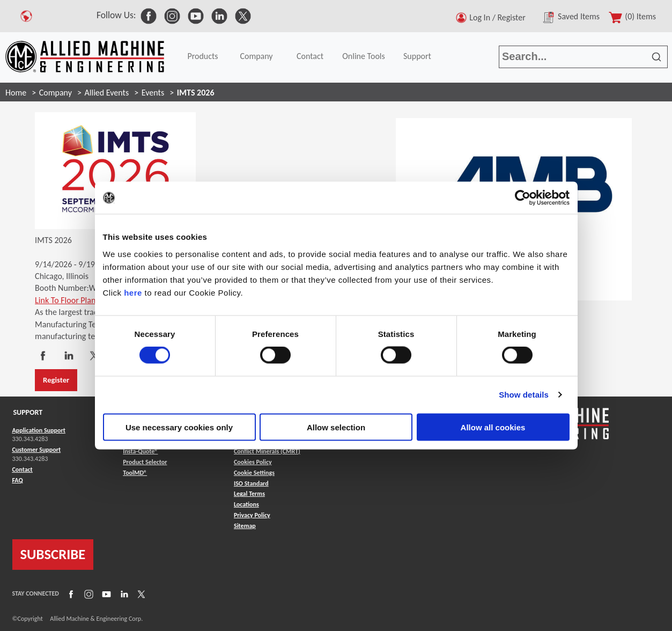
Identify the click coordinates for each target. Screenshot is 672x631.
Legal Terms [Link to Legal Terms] (249, 494)
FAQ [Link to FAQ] (18, 480)
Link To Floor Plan (65, 300)
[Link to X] (140, 593)
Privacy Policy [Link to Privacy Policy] (252, 515)
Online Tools (364, 56)
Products (202, 56)
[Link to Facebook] (70, 593)
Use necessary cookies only (179, 427)
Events (153, 93)
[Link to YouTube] (105, 593)
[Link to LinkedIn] (123, 593)
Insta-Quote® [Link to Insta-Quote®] (140, 451)
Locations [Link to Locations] (246, 504)
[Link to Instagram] (87, 593)
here (133, 292)
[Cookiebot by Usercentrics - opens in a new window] (523, 198)
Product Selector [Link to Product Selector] (145, 462)
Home (16, 93)
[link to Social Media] (149, 15)
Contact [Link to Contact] (23, 469)
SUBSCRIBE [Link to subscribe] (53, 554)
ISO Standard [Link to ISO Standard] (251, 483)
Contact (310, 56)
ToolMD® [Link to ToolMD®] (135, 473)
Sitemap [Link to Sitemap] (245, 526)
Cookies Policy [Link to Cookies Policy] (253, 462)
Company (256, 56)
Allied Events (107, 93)
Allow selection (336, 427)
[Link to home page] (85, 57)
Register (56, 380)
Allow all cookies (493, 427)
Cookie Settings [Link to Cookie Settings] (254, 473)
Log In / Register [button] (499, 17)
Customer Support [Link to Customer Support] (37, 450)
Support (417, 56)
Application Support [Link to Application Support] (39, 430)
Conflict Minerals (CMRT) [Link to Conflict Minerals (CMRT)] (267, 451)
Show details (524, 395)
